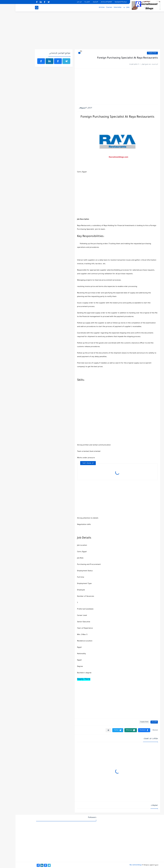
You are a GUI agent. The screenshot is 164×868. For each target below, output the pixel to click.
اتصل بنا (72, 2)
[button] (129, 730)
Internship (102, 7)
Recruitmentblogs (120, 865)
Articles (86, 7)
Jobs (112, 7)
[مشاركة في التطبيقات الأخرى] (93, 730)
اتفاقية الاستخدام (91, 2)
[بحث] (21, 8)
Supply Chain (137, 53)
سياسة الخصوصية (105, 2)
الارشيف (80, 2)
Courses (94, 7)
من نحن (64, 2)
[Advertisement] (82, 32)
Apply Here (68, 679)
